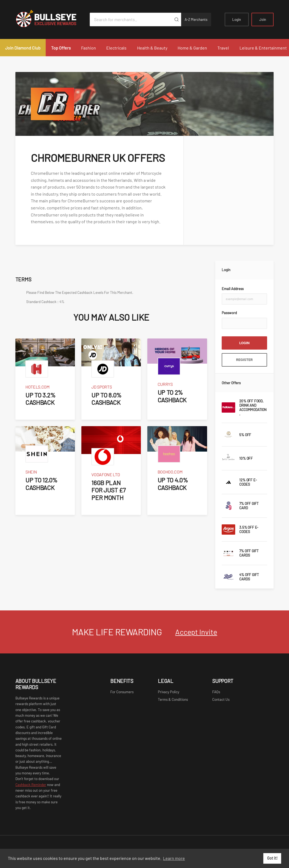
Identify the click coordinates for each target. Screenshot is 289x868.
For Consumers (122, 692)
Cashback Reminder (31, 785)
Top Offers (61, 48)
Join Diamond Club (23, 48)
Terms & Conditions (173, 699)
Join (263, 19)
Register (244, 360)
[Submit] (177, 19)
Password (229, 313)
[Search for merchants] (131, 19)
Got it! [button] (272, 858)
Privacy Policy (169, 692)
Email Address (233, 289)
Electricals (116, 48)
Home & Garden (192, 48)
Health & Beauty (152, 48)
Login (237, 19)
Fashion (89, 48)
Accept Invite (196, 632)
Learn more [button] (174, 858)
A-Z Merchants (196, 19)
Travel (223, 48)
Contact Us (221, 699)
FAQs (216, 692)
